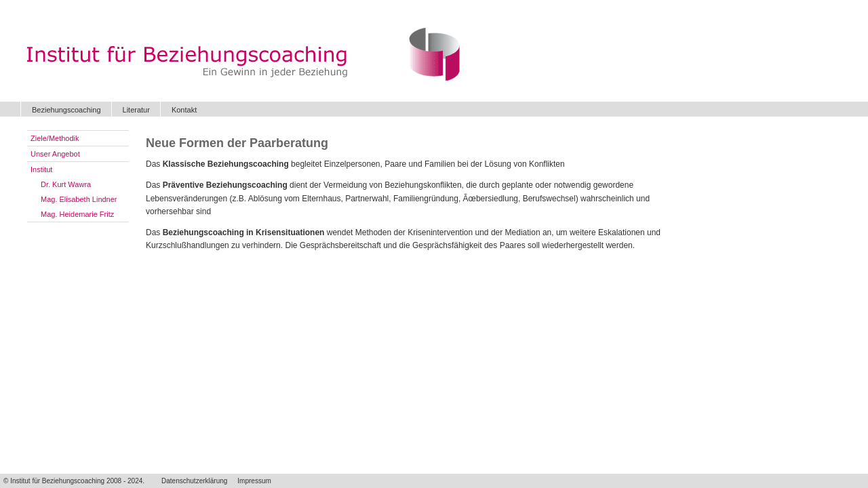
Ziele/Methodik (55, 138)
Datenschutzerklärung (194, 481)
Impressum (254, 481)
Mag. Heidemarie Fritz (77, 214)
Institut (41, 169)
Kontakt (184, 110)
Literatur (136, 110)
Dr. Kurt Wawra (66, 184)
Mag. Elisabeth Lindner (79, 199)
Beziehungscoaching (66, 110)
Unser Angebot (55, 154)
